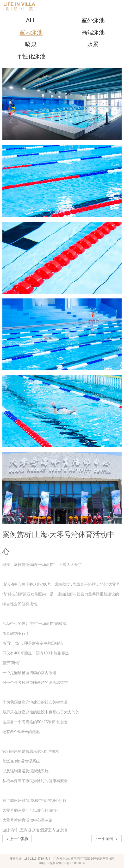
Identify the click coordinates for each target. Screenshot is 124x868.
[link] (62, 830)
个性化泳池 (31, 56)
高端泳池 (93, 32)
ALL (31, 20)
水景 (93, 44)
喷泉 (31, 44)
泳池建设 (33, 702)
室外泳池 (93, 20)
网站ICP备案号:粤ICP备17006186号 (62, 863)
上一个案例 (106, 839)
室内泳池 (31, 32)
